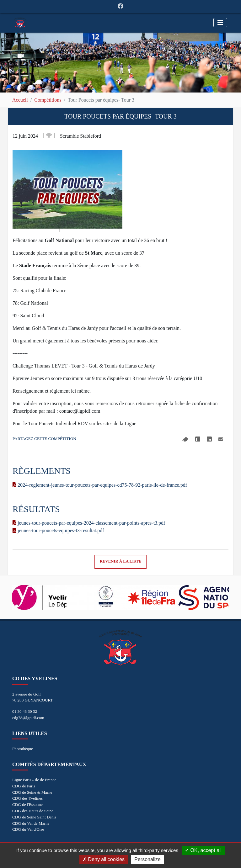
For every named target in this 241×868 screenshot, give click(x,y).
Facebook (198, 439)
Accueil (20, 100)
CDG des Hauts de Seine (33, 811)
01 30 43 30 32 (25, 711)
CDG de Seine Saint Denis (34, 817)
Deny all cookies (104, 859)
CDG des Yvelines (27, 798)
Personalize (147, 859)
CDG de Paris (24, 786)
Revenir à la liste (121, 561)
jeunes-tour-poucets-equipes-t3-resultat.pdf (58, 530)
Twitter (185, 439)
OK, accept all (203, 850)
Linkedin (209, 439)
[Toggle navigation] (220, 23)
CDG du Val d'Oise (28, 829)
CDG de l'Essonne (27, 804)
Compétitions (48, 100)
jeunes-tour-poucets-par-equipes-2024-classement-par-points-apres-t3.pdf (89, 523)
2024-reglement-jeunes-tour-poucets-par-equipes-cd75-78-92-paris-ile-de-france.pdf (100, 485)
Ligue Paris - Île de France (34, 780)
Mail (221, 439)
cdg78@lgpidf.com (28, 718)
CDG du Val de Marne (31, 823)
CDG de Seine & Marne (32, 792)
